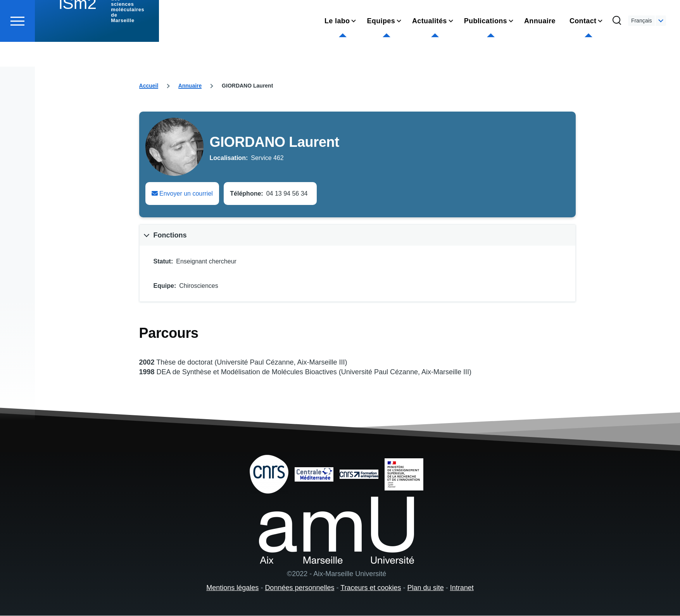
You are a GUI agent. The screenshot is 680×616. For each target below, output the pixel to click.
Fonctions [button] (170, 236)
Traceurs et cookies (371, 588)
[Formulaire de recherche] (617, 49)
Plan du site (426, 588)
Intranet (462, 588)
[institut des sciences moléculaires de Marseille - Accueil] (97, 35)
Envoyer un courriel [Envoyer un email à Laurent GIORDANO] (182, 194)
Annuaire (190, 86)
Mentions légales (232, 588)
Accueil (149, 86)
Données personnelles (299, 588)
